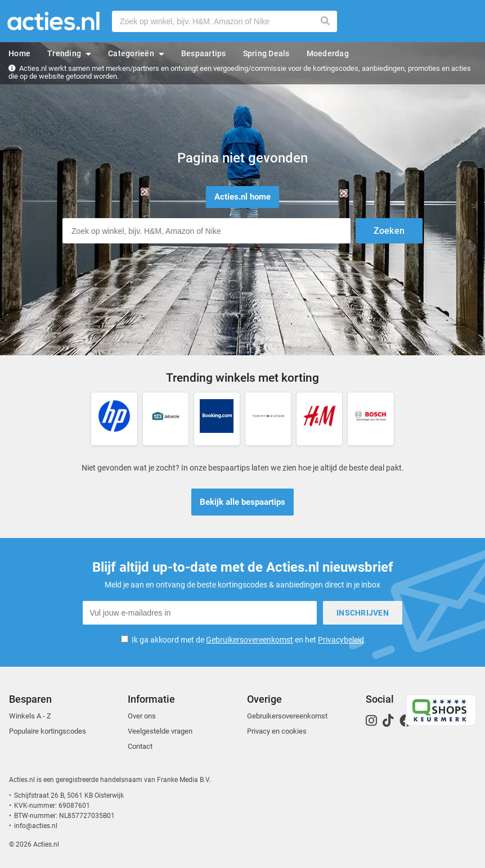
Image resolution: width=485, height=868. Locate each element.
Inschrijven (363, 613)
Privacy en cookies (277, 731)
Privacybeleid (341, 640)
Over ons (142, 716)
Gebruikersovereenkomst (250, 640)
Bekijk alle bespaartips (242, 502)
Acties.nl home (242, 197)
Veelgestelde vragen (160, 731)
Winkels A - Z (30, 716)
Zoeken (326, 21)
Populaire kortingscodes (48, 731)
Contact (140, 746)
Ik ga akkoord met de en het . (249, 640)
